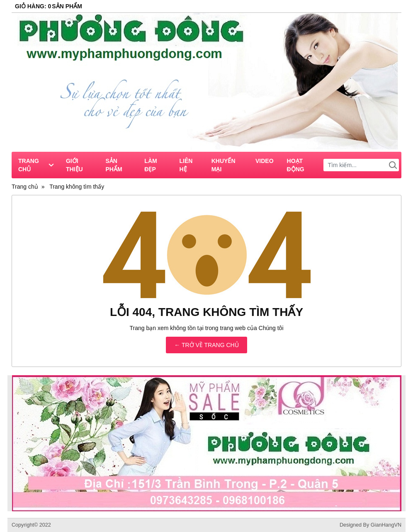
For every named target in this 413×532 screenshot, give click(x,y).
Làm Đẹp (151, 165)
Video (265, 161)
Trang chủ (36, 165)
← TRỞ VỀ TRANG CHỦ (206, 345)
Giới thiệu (74, 165)
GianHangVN (386, 525)
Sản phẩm (114, 165)
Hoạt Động (296, 165)
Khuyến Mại (224, 165)
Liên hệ (186, 165)
